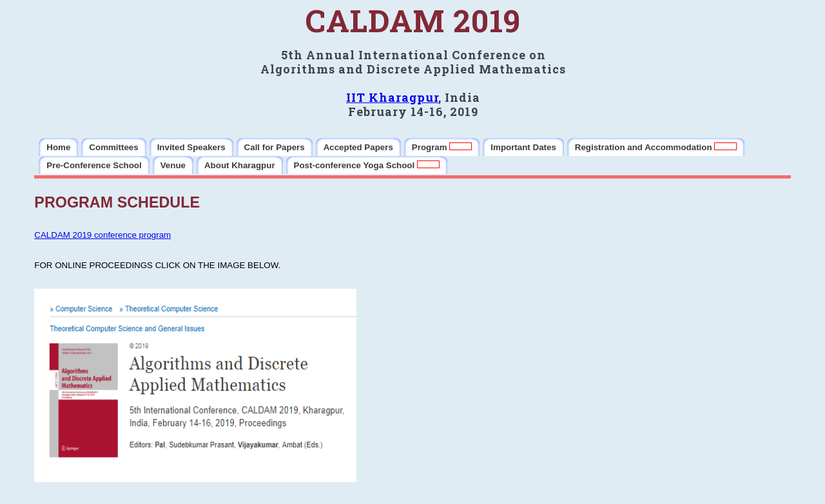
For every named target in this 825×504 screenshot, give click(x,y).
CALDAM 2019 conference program (102, 235)
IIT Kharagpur (392, 97)
